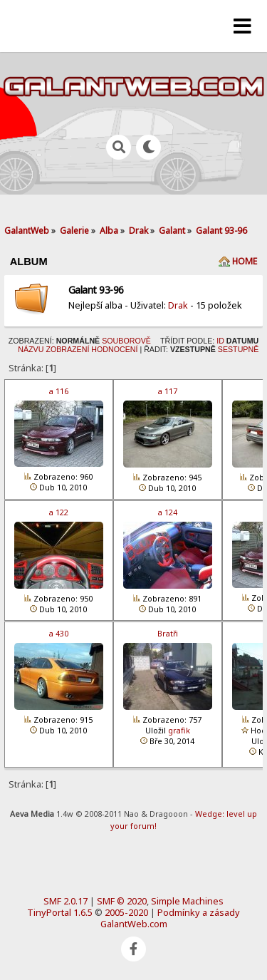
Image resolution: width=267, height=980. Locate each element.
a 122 (59, 512)
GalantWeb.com (134, 924)
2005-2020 (126, 912)
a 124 (168, 512)
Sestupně (238, 349)
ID (220, 341)
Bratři (168, 633)
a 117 (168, 391)
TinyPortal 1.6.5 (60, 912)
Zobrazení (67, 349)
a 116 (59, 391)
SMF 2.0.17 (66, 901)
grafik (179, 730)
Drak (178, 305)
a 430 (59, 633)
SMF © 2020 (122, 901)
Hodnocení (114, 349)
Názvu (31, 349)
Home (245, 261)
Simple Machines (187, 901)
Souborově (126, 341)
